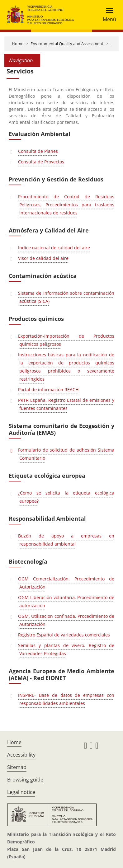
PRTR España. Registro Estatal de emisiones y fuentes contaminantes (66, 404)
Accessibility (21, 755)
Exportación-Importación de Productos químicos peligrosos (66, 340)
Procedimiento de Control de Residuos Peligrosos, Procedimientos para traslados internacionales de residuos (66, 205)
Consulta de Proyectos (41, 162)
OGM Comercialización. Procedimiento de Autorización (66, 583)
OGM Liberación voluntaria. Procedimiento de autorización (66, 601)
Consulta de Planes (38, 151)
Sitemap (17, 767)
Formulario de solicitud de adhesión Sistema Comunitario (66, 454)
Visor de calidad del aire (43, 258)
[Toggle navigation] (108, 15)
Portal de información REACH (48, 389)
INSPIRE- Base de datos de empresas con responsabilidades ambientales (66, 699)
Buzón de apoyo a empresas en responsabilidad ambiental (66, 540)
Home (18, 44)
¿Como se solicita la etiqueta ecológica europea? (66, 497)
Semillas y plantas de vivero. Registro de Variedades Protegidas (66, 649)
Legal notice (21, 792)
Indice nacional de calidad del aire (54, 248)
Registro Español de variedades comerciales (64, 635)
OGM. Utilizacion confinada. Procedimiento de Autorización (66, 620)
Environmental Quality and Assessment (67, 44)
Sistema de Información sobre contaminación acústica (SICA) (66, 297)
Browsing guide (25, 780)
